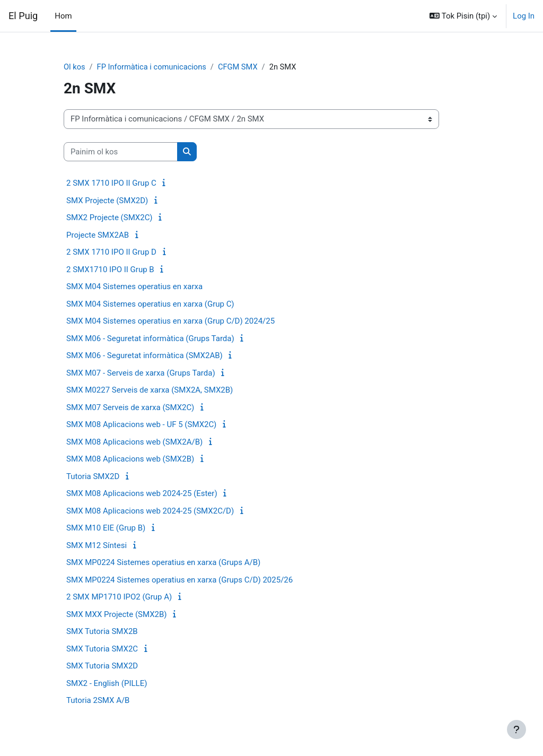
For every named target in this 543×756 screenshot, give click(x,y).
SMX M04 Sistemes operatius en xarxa (134, 287)
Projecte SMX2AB (98, 235)
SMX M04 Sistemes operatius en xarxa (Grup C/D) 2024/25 (170, 321)
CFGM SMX (241, 67)
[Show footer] (516, 729)
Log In (524, 16)
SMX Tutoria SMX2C (102, 649)
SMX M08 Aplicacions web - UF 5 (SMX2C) (141, 425)
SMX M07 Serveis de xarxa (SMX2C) (130, 407)
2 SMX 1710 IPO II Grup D (111, 253)
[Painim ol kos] (121, 152)
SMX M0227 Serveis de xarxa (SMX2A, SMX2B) (150, 390)
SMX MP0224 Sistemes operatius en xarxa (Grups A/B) (163, 563)
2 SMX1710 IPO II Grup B (110, 270)
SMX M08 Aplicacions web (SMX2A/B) (134, 442)
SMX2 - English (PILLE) (107, 683)
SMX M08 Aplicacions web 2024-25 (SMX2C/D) (150, 511)
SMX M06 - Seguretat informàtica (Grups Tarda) (150, 338)
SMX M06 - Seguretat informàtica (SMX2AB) (144, 356)
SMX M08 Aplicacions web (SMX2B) (130, 459)
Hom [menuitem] (63, 16)
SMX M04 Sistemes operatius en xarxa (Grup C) (150, 304)
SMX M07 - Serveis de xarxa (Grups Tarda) (141, 373)
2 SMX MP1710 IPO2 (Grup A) (119, 597)
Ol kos (75, 67)
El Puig (23, 16)
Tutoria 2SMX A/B (98, 701)
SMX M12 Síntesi (97, 545)
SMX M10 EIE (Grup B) (106, 528)
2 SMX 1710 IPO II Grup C (111, 184)
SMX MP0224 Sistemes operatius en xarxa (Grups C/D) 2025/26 (179, 580)
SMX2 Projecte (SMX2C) (110, 218)
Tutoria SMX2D (93, 476)
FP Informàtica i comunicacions (153, 67)
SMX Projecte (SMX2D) (107, 201)
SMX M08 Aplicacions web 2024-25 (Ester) (142, 494)
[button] (463, 16)
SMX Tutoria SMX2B (102, 632)
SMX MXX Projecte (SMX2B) (117, 614)
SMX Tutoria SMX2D (102, 666)
